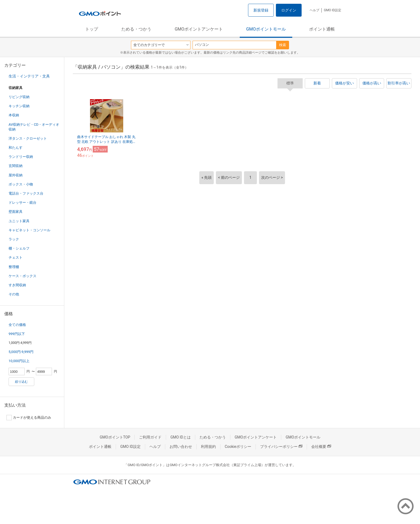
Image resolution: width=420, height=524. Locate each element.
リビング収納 (19, 97)
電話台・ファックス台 (26, 193)
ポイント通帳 (322, 29)
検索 (283, 45)
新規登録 (261, 10)
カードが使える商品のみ (29, 418)
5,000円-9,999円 (21, 352)
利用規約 (208, 447)
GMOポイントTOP (115, 437)
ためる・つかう (136, 29)
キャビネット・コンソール (29, 230)
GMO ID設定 (333, 10)
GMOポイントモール (266, 29)
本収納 (14, 115)
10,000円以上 (19, 361)
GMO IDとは (181, 437)
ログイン (289, 10)
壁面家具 (16, 212)
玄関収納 (16, 166)
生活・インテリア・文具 (29, 76)
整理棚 (14, 267)
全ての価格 (17, 325)
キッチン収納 (19, 106)
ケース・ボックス (22, 276)
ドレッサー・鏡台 (22, 202)
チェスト (16, 257)
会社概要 (321, 447)
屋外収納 (16, 175)
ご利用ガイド (150, 437)
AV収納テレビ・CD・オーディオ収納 (34, 127)
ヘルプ (314, 10)
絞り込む (21, 382)
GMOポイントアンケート (199, 29)
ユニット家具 (19, 221)
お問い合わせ (181, 447)
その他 (14, 294)
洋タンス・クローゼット (28, 138)
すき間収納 (17, 285)
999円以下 (17, 334)
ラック (14, 239)
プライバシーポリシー (281, 447)
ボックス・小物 (21, 184)
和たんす (16, 148)
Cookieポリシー (238, 447)
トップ (92, 29)
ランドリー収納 (21, 157)
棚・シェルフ (19, 248)
